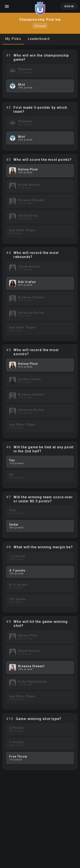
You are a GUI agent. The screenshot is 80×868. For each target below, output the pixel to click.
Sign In (69, 6)
